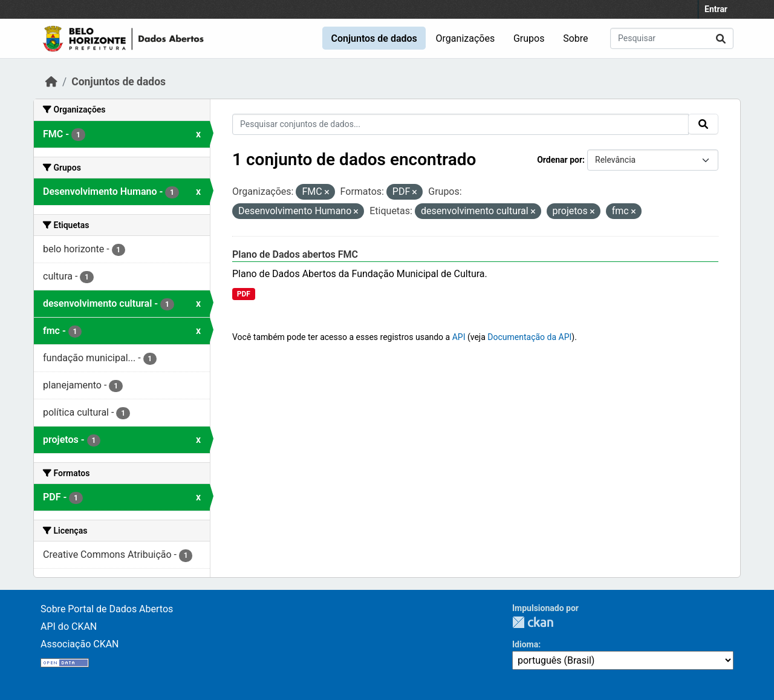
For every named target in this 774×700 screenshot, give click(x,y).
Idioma (525, 644)
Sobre (575, 38)
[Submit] (721, 38)
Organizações (466, 38)
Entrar (716, 9)
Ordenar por (560, 160)
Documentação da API (529, 337)
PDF (244, 294)
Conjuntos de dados (374, 38)
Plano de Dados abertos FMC (295, 254)
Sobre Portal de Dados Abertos (107, 609)
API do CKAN (69, 626)
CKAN (533, 622)
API (459, 337)
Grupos (529, 38)
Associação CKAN (80, 644)
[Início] (51, 82)
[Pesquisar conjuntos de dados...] (672, 38)
